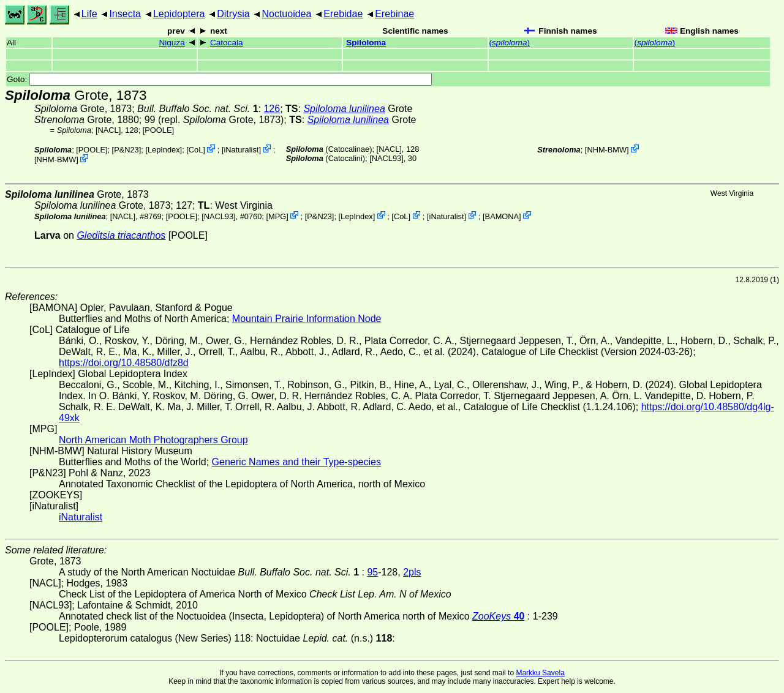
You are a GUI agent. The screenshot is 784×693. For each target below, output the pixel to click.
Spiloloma (366, 43)
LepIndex (164, 150)
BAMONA (502, 216)
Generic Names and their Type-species (296, 462)
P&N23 (126, 150)
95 (372, 572)
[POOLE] (158, 130)
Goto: (219, 79)
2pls (412, 572)
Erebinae (394, 14)
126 (272, 109)
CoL (196, 150)
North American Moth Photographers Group (153, 440)
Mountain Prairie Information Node (307, 319)
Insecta (125, 14)
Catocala (227, 43)
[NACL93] (386, 158)
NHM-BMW (57, 159)
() (510, 43)
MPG (277, 216)
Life (89, 14)
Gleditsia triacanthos (121, 235)
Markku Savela (540, 673)
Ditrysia (233, 14)
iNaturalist (241, 150)
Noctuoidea (286, 14)
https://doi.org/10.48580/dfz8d (124, 363)
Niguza (171, 43)
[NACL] (108, 130)
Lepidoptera (179, 14)
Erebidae (343, 14)
